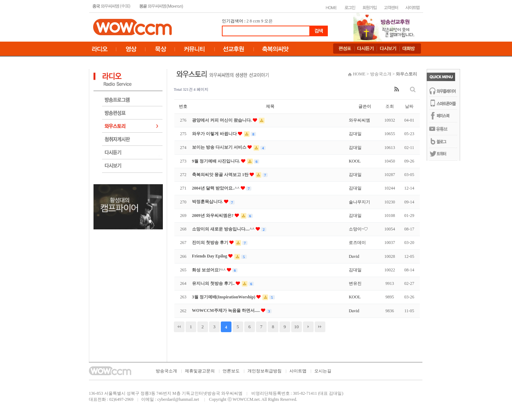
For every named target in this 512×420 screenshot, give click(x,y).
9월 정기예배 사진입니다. (217, 161)
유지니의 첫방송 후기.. (214, 283)
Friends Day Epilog (210, 256)
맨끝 (320, 327)
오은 (268, 21)
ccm (256, 21)
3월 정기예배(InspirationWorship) (224, 297)
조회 (390, 106)
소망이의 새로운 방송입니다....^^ (224, 229)
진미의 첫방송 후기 (211, 243)
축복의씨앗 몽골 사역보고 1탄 (221, 175)
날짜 (409, 106)
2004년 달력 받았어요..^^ (216, 188)
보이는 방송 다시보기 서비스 (220, 147)
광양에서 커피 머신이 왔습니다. (222, 120)
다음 (308, 327)
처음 (179, 327)
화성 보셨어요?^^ (209, 270)
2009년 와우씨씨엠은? (213, 216)
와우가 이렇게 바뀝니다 (215, 134)
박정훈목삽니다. (208, 202)
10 (296, 327)
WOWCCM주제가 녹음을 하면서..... (226, 310)
